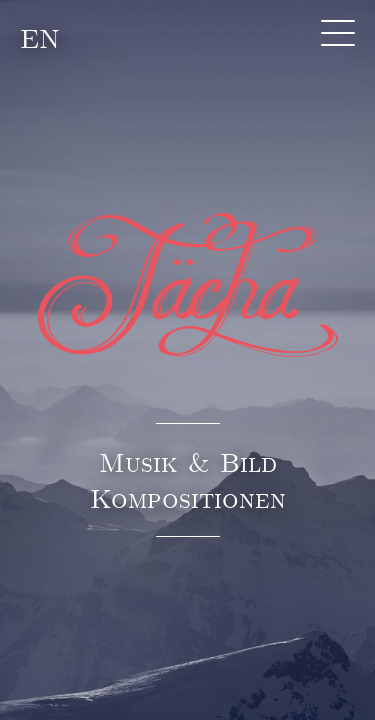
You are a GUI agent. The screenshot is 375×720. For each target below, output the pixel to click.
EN (40, 38)
